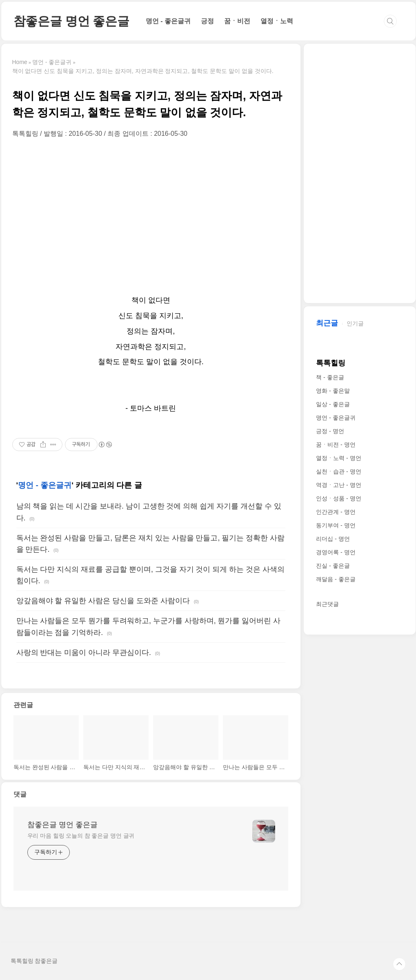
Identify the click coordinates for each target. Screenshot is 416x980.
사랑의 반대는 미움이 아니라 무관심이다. (84, 653)
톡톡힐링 (331, 363)
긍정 (207, 21)
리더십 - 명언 (333, 539)
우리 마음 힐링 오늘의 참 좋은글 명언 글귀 (81, 836)
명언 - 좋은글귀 (168, 21)
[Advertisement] (151, 215)
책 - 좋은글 (330, 377)
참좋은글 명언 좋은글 (71, 21)
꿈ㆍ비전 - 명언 (336, 445)
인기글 (355, 323)
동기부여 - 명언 (336, 525)
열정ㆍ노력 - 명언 (338, 458)
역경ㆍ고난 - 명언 (338, 485)
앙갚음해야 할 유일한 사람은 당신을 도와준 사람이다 (103, 601)
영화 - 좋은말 (333, 391)
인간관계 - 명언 (336, 512)
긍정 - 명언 (330, 431)
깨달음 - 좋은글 (336, 579)
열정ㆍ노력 (277, 21)
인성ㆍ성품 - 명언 (338, 498)
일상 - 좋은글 (333, 404)
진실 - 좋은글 (333, 566)
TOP (399, 964)
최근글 (327, 323)
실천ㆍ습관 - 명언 (338, 471)
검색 (390, 21)
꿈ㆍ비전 (237, 21)
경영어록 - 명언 (336, 552)
